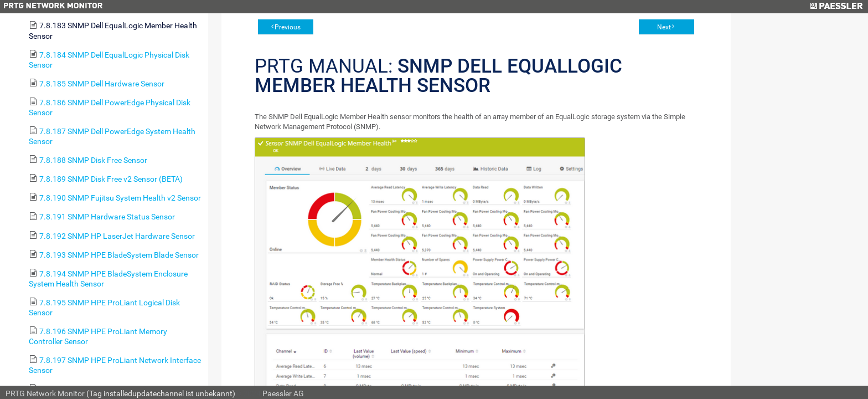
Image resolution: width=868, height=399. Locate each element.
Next (664, 27)
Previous (288, 27)
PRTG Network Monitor (45, 393)
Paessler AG (283, 393)
